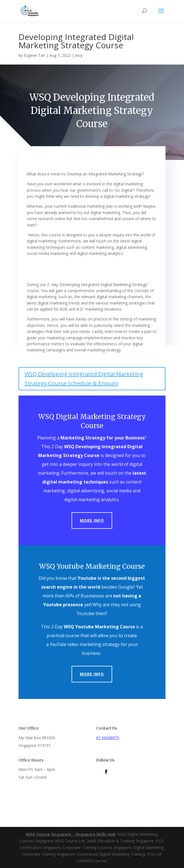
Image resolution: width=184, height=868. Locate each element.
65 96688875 (108, 738)
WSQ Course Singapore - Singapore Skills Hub (71, 834)
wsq (79, 55)
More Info (92, 520)
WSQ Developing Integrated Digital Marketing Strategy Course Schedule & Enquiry (84, 379)
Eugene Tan (34, 55)
